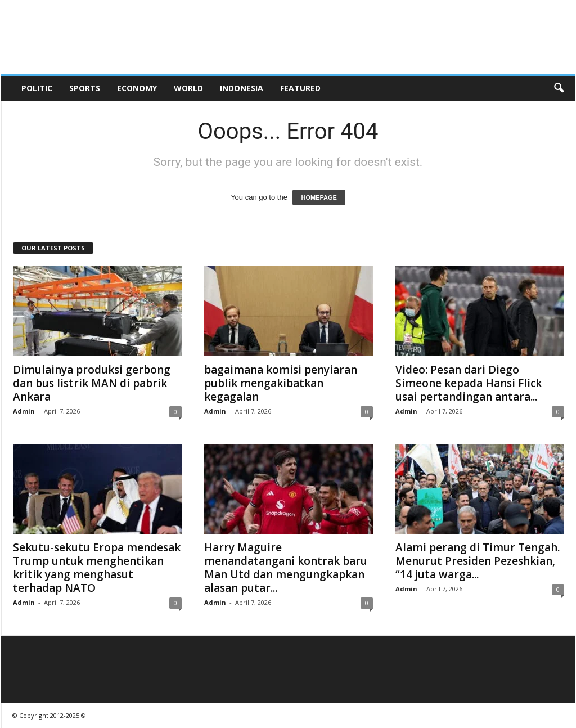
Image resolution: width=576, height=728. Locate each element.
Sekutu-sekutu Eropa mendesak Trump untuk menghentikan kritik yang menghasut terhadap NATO (97, 568)
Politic (37, 88)
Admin (24, 411)
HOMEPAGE (319, 197)
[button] (559, 88)
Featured (300, 88)
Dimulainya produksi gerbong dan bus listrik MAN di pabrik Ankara (92, 383)
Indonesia (242, 88)
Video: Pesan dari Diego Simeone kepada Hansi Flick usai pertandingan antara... (469, 383)
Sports (85, 88)
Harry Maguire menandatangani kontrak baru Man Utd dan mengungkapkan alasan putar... (286, 568)
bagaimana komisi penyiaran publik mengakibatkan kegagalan (281, 383)
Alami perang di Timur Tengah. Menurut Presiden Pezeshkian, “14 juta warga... (478, 561)
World (188, 88)
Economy (137, 88)
